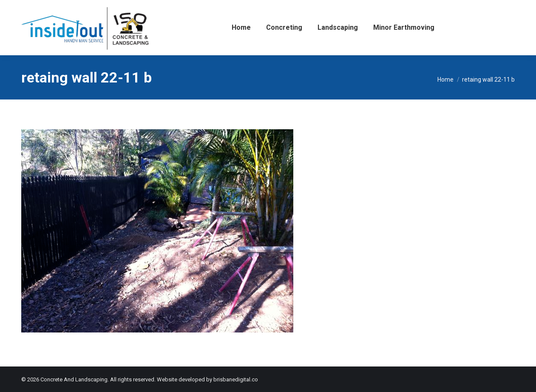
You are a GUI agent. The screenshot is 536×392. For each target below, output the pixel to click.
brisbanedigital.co (236, 379)
